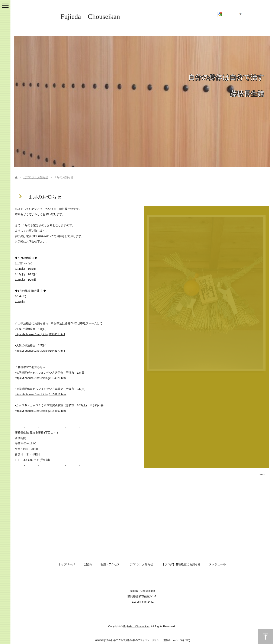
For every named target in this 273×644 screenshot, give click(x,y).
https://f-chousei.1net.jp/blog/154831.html (40, 334)
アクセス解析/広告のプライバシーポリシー (139, 640)
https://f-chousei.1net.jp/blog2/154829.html (41, 378)
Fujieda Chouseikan (90, 17)
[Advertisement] (142, 518)
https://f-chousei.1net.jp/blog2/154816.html (41, 394)
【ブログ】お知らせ (36, 177)
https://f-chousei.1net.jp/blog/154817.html (40, 351)
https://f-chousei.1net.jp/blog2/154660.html (41, 411)
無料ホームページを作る (176, 640)
